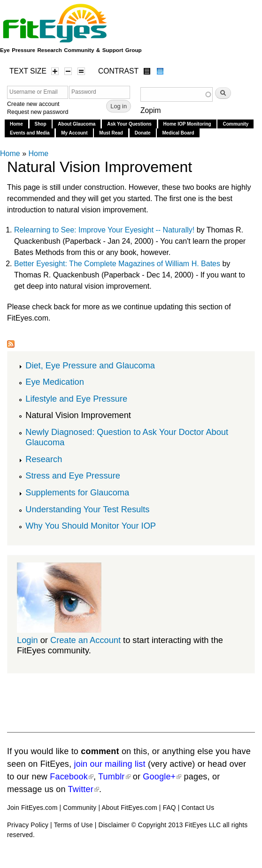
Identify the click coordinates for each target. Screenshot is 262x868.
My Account (74, 133)
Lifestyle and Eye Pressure (76, 399)
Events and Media (30, 133)
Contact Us (198, 808)
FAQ (170, 808)
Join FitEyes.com (32, 808)
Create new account (33, 104)
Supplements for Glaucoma (77, 492)
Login (27, 640)
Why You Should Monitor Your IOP (91, 526)
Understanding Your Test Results (87, 509)
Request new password (38, 112)
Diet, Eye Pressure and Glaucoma (90, 365)
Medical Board (178, 133)
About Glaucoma (77, 124)
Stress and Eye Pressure (73, 475)
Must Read (111, 133)
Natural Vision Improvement (78, 415)
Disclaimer (114, 825)
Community (235, 124)
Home (16, 124)
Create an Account (85, 640)
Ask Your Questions (129, 124)
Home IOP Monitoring (187, 124)
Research (44, 459)
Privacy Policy (28, 825)
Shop (41, 124)
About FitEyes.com (129, 808)
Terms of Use (73, 825)
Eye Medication (55, 382)
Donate (143, 133)
